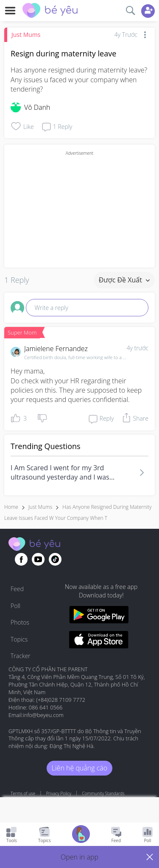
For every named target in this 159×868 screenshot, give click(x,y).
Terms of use (23, 793)
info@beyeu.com (43, 715)
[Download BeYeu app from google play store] (99, 616)
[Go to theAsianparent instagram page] (55, 559)
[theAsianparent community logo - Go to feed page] (50, 11)
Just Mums (26, 35)
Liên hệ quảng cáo (79, 768)
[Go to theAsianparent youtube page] (38, 559)
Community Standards (103, 793)
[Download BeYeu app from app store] (99, 641)
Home (11, 507)
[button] (79, 857)
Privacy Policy (59, 793)
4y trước (137, 348)
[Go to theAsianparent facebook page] (21, 559)
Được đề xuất (124, 280)
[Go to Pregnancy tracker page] (81, 835)
